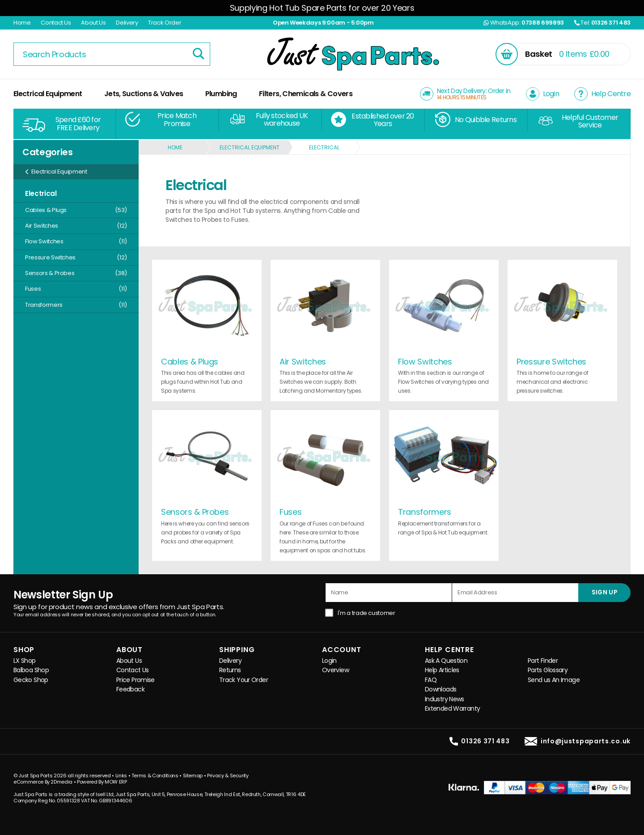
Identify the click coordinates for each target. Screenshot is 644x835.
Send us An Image (554, 680)
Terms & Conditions (155, 776)
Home (22, 23)
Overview (335, 670)
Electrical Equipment (48, 94)
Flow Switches (76, 241)
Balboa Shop (31, 670)
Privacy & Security (228, 776)
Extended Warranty (452, 709)
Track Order (165, 23)
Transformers (76, 305)
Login (329, 661)
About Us (93, 23)
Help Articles (442, 670)
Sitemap (193, 776)
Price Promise (136, 680)
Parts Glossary (548, 670)
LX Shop (25, 661)
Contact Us (56, 23)
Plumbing (221, 94)
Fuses (76, 289)
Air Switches (76, 226)
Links (121, 776)
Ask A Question (446, 661)
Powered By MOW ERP (102, 782)
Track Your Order (244, 680)
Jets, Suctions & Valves (144, 94)
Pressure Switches (76, 257)
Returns (230, 670)
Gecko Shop (31, 680)
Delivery (127, 23)
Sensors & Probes (76, 273)
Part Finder (543, 661)
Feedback (130, 689)
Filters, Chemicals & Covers (306, 94)
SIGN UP (604, 592)
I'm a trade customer (366, 613)
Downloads (441, 689)
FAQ (431, 680)
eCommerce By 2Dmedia (43, 782)
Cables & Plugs (76, 210)
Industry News (445, 699)
